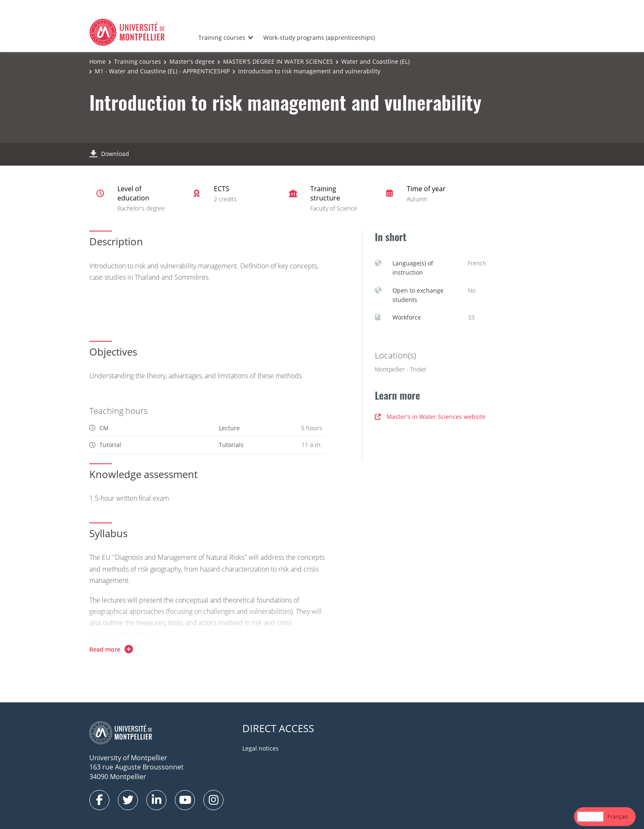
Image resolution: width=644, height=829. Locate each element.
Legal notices (261, 748)
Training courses (222, 38)
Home (97, 61)
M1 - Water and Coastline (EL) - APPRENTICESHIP (162, 71)
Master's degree (192, 61)
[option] (618, 817)
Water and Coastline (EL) (375, 61)
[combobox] (590, 817)
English (590, 816)
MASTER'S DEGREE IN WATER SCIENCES (278, 61)
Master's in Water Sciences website (430, 417)
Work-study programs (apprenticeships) (319, 38)
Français (618, 816)
